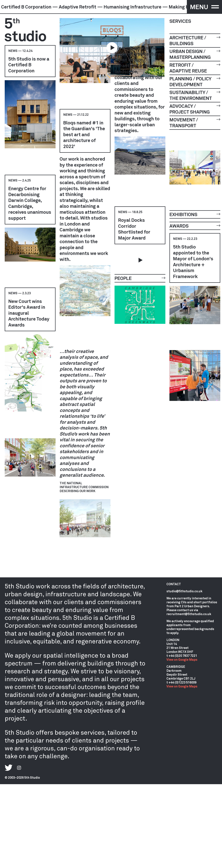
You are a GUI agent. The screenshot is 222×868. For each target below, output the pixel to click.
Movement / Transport (195, 123)
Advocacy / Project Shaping (195, 109)
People (140, 278)
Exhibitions (195, 214)
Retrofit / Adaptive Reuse (195, 68)
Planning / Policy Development (195, 82)
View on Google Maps (182, 659)
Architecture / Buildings (195, 40)
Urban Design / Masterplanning (195, 54)
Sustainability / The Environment (195, 95)
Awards (195, 226)
